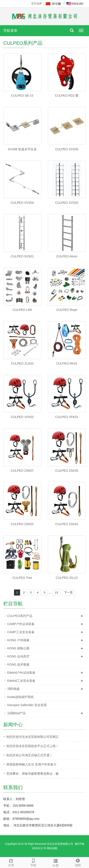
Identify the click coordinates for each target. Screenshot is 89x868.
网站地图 (52, 848)
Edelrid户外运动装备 (21, 673)
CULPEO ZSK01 (67, 524)
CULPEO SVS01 (22, 256)
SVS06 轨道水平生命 (22, 149)
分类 (56, 862)
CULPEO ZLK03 (22, 363)
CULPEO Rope (67, 310)
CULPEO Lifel (22, 310)
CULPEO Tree (22, 578)
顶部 (78, 862)
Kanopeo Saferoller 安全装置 (27, 705)
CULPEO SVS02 (67, 203)
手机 (33, 862)
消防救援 (13, 689)
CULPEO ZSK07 (22, 471)
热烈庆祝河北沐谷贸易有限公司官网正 (33, 737)
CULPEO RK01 (67, 363)
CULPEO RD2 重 (67, 96)
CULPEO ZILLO (67, 578)
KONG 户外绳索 (18, 640)
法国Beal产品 (16, 713)
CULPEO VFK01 (67, 417)
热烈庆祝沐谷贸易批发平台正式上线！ (33, 746)
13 (56, 593)
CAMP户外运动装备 (21, 624)
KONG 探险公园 (18, 648)
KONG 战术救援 (18, 664)
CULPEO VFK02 (22, 417)
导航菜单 (10, 31)
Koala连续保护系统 (20, 697)
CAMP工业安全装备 (21, 632)
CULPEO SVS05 (67, 149)
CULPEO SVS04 (22, 203)
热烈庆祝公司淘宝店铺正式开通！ (29, 755)
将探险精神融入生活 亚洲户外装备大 (31, 764)
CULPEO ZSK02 (22, 524)
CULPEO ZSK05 (67, 471)
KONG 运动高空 (18, 656)
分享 (11, 862)
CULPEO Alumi (67, 256)
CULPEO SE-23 (22, 96)
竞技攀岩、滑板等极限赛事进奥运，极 (33, 774)
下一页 (68, 593)
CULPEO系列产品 (20, 616)
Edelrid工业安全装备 (21, 681)
